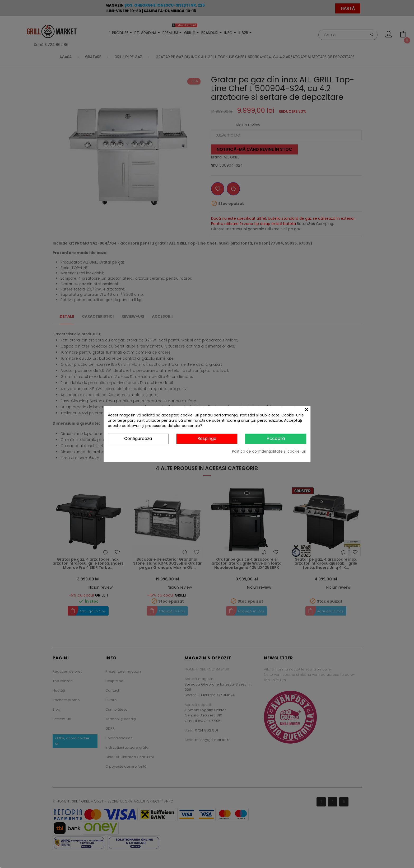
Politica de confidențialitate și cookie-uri (269, 451)
